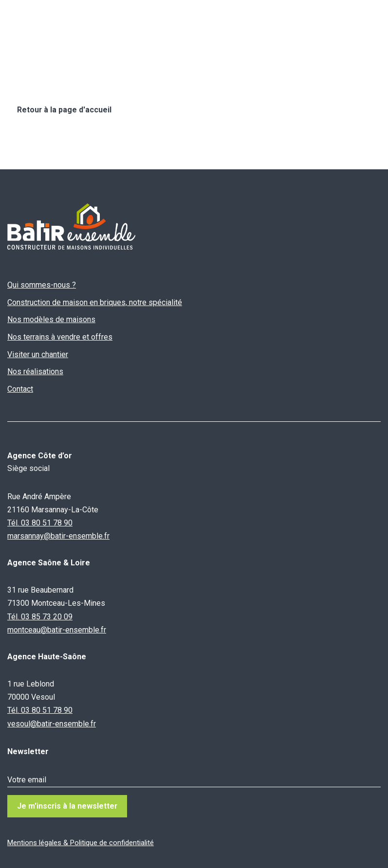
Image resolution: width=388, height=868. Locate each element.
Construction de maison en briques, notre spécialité (95, 302)
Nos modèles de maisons (51, 320)
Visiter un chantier (38, 354)
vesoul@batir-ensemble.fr (52, 724)
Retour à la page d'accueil (65, 110)
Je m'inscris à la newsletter (68, 806)
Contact (20, 389)
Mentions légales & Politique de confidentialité (81, 843)
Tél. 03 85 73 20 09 (40, 617)
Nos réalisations (35, 371)
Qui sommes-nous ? (42, 285)
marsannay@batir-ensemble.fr (58, 536)
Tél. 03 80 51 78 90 (40, 523)
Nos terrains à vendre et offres (60, 337)
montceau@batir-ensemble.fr (57, 630)
